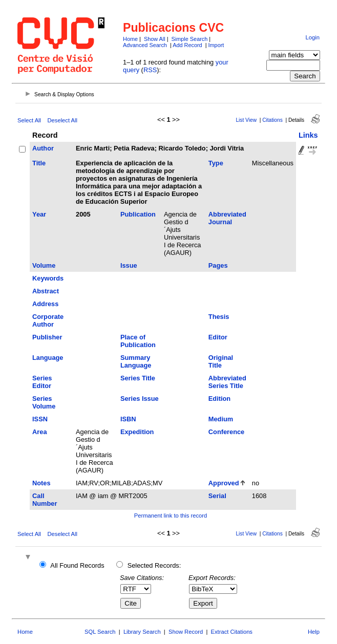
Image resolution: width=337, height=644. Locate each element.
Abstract (46, 291)
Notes (41, 483)
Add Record (187, 45)
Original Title (221, 361)
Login (313, 37)
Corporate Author (48, 320)
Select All (29, 120)
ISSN (40, 419)
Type (216, 163)
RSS (150, 70)
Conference (226, 432)
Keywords (48, 278)
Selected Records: (154, 565)
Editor (218, 337)
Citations (272, 120)
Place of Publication (138, 341)
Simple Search (190, 39)
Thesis (219, 317)
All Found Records (77, 565)
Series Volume (44, 402)
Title (39, 163)
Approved (224, 483)
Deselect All (62, 120)
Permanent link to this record (171, 516)
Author (43, 148)
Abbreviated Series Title (227, 382)
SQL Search (100, 632)
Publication (138, 214)
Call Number (45, 500)
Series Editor (42, 382)
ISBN (128, 419)
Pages (218, 265)
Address (45, 304)
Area (39, 432)
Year (39, 214)
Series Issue (140, 399)
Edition (219, 399)
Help (314, 632)
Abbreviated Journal (227, 218)
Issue (129, 265)
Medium (221, 419)
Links (308, 135)
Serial (217, 496)
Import (216, 45)
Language (48, 358)
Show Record (186, 632)
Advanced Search (145, 45)
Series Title (138, 378)
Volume (44, 265)
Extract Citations (232, 632)
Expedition (137, 432)
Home (130, 39)
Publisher (47, 337)
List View (246, 120)
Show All (155, 39)
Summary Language (136, 361)
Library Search (142, 632)
